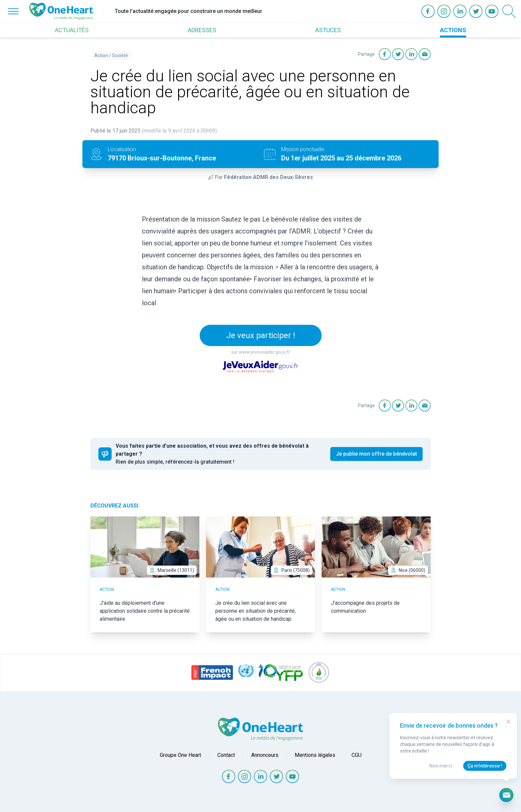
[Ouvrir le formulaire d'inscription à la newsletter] (506, 795)
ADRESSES (202, 30)
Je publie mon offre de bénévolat (376, 454)
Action (101, 55)
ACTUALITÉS (72, 30)
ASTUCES (328, 30)
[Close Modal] (508, 722)
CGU (357, 755)
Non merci (441, 766)
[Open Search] (509, 11)
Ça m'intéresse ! (485, 766)
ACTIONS (453, 30)
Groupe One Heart (180, 755)
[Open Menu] (13, 11)
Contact (226, 755)
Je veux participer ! (261, 335)
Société (120, 55)
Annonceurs (265, 755)
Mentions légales (315, 755)
